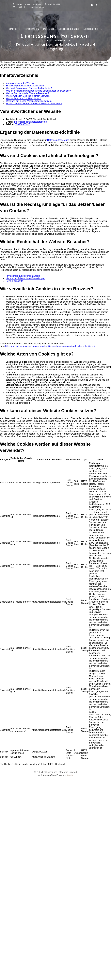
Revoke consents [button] (14, 281)
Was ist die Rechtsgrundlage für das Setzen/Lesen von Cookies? (38, 91)
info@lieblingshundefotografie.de (30, 122)
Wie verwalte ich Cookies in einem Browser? (28, 96)
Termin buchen (31, 29)
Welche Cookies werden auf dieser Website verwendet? (34, 104)
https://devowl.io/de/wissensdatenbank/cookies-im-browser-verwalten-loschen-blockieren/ (50, 346)
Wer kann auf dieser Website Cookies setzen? (29, 101)
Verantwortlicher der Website (20, 83)
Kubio (70, 775)
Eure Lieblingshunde (69, 29)
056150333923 (22, 124)
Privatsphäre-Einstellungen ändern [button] (23, 276)
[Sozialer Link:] (92, 5)
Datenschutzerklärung (58, 140)
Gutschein (46, 41)
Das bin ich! (48, 29)
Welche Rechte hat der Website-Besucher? (27, 93)
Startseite (14, 29)
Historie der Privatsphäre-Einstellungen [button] (25, 278)
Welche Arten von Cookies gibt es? (23, 98)
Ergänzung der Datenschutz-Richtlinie (25, 86)
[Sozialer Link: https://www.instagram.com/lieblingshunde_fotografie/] (96, 5)
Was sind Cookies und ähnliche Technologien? (29, 88)
